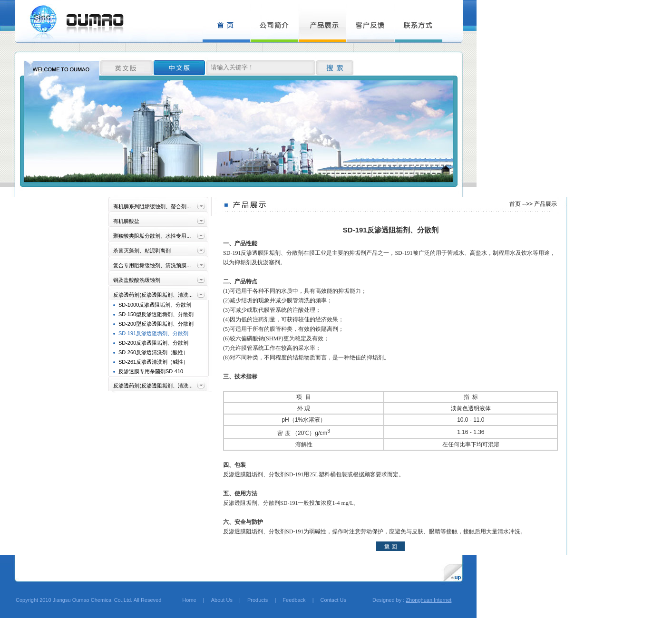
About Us (222, 600)
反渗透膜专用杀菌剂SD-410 (151, 371)
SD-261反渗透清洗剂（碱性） (153, 362)
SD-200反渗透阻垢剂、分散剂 (153, 343)
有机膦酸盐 (126, 221)
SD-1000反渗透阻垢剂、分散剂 (155, 305)
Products (258, 600)
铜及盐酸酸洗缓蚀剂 (137, 280)
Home (184, 600)
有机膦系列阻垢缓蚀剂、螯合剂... (152, 206)
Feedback (294, 600)
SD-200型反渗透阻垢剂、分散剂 (156, 324)
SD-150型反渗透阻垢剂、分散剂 (156, 314)
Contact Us (333, 600)
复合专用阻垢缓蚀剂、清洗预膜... (152, 265)
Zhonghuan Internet (429, 600)
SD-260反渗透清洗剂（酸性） (153, 352)
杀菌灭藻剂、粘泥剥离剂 (142, 251)
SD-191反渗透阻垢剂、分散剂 (153, 333)
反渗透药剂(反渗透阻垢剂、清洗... (153, 295)
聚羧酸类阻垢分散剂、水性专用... (152, 236)
